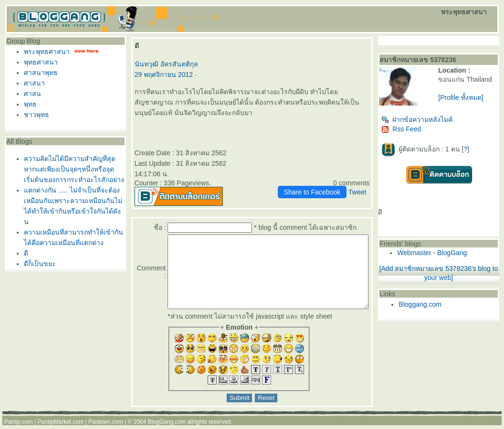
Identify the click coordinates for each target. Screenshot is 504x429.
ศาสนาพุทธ (38, 73)
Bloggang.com (439, 308)
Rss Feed (420, 133)
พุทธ (28, 104)
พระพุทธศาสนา (44, 52)
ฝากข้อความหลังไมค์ (436, 123)
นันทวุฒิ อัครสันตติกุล (162, 64)
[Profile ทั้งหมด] (473, 105)
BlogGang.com (167, 426)
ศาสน (30, 94)
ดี (24, 253)
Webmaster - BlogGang (451, 257)
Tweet (375, 182)
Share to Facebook (330, 182)
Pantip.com (19, 426)
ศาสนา (32, 83)
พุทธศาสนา (38, 62)
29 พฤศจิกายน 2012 (160, 75)
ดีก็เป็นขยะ (37, 264)
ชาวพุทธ (34, 115)
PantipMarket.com (60, 426)
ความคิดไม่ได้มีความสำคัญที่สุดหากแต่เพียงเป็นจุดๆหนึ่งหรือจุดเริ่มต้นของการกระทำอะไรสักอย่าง (72, 169)
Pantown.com (106, 426)
